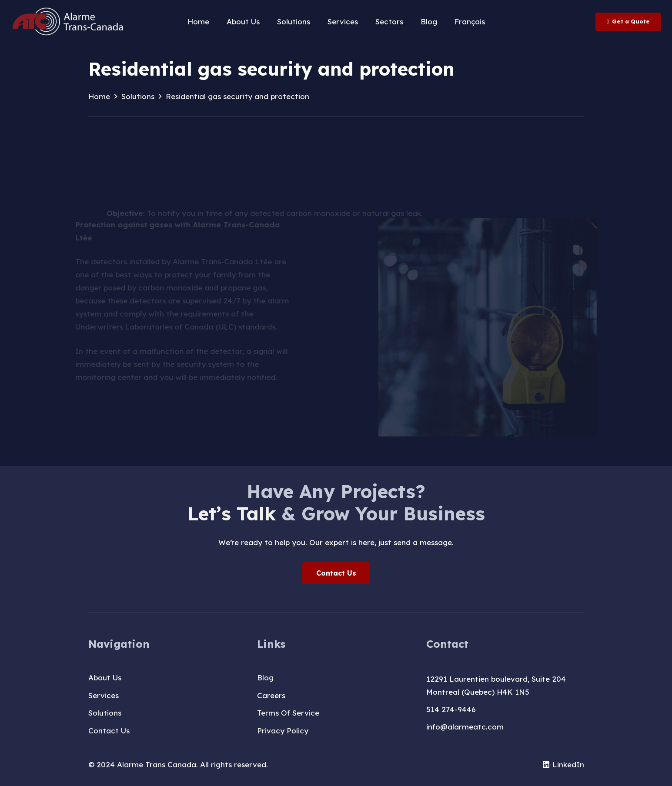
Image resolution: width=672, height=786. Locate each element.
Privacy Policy (283, 731)
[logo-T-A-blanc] (69, 22)
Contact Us (109, 731)
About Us (105, 678)
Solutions (105, 713)
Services (104, 695)
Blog (265, 678)
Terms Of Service (288, 713)
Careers (271, 695)
